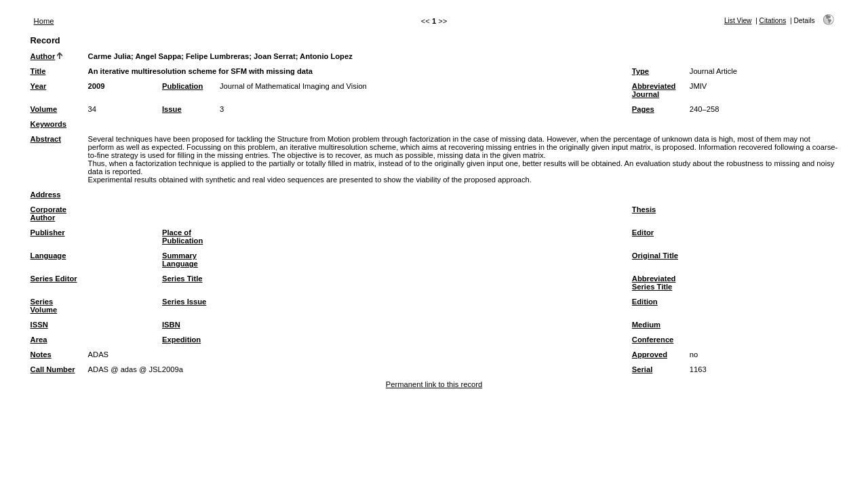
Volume (44, 109)
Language (48, 256)
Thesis (644, 209)
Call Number (53, 369)
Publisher (48, 232)
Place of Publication (182, 237)
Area (39, 340)
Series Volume (44, 306)
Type (640, 71)
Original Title (655, 256)
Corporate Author (48, 213)
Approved (650, 354)
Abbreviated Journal (654, 90)
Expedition (181, 340)
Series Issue (184, 302)
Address (46, 195)
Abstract (46, 139)
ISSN (39, 325)
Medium (646, 325)
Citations (773, 21)
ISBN (171, 325)
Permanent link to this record (434, 384)
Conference (653, 340)
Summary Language (180, 260)
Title (38, 71)
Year (39, 86)
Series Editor (54, 279)
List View (738, 21)
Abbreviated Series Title (654, 283)
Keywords (48, 124)
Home (44, 21)
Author (43, 56)
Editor (643, 232)
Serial (642, 369)
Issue (172, 109)
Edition (645, 302)
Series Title (182, 279)
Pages (643, 109)
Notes (41, 354)
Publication (182, 86)
